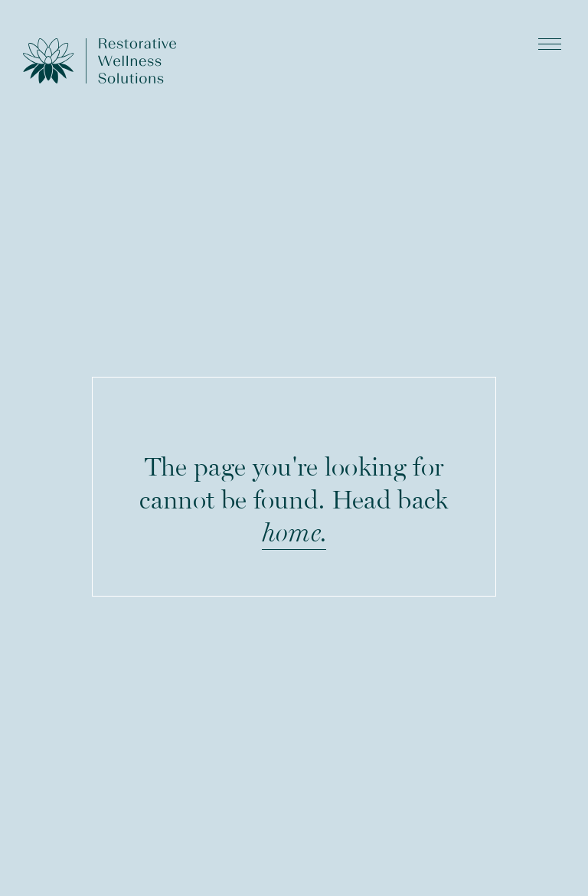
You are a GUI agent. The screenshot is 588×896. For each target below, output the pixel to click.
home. (294, 532)
